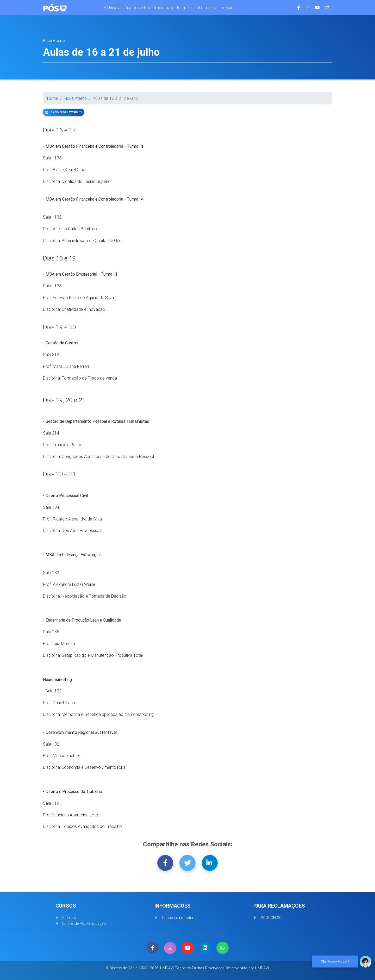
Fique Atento (75, 98)
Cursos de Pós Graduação (149, 9)
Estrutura (185, 9)
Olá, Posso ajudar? (335, 961)
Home (53, 98)
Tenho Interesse (215, 9)
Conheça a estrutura (175, 918)
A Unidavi (112, 9)
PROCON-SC (267, 918)
